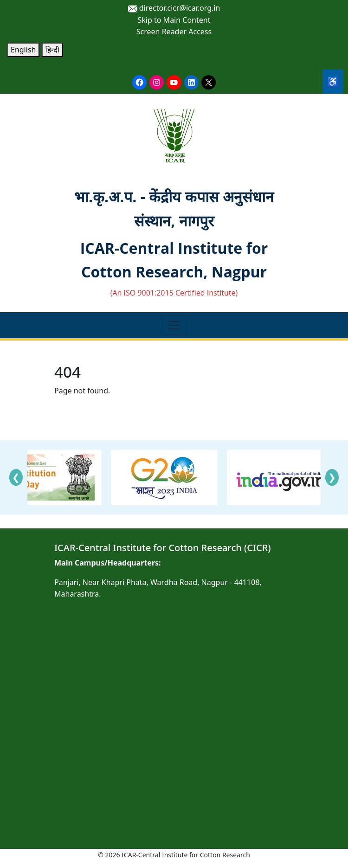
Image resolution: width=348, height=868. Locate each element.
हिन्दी (52, 50)
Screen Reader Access (174, 32)
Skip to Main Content (174, 20)
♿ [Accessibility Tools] (333, 81)
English (23, 50)
